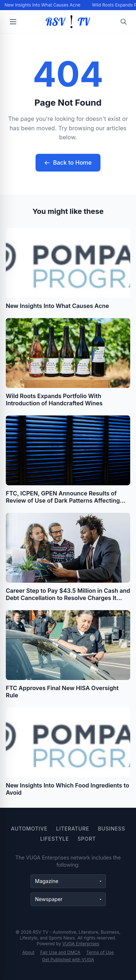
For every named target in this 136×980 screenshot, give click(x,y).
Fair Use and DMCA (60, 952)
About (28, 952)
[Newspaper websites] (68, 899)
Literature (73, 829)
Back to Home (68, 162)
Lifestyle (55, 839)
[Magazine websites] (68, 881)
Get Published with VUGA (68, 960)
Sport (87, 839)
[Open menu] (13, 22)
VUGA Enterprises (81, 944)
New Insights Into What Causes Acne (43, 5)
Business (112, 829)
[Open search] (124, 22)
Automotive (29, 829)
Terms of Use (100, 952)
